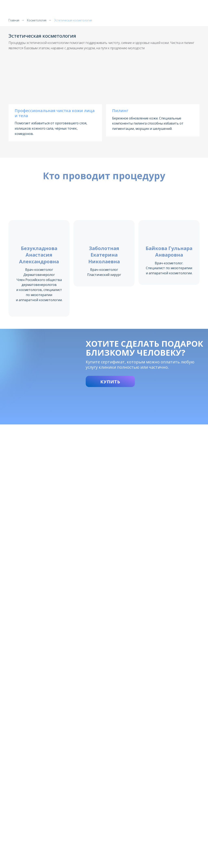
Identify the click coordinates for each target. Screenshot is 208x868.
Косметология (37, 20)
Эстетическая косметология (73, 20)
